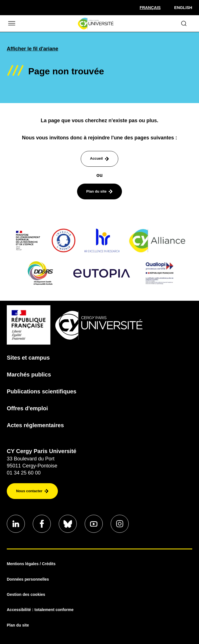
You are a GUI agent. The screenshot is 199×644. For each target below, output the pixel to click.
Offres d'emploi (27, 408)
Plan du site (18, 625)
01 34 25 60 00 (24, 473)
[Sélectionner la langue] (150, 8)
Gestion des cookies (26, 594)
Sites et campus (28, 358)
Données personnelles (28, 579)
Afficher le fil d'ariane (32, 49)
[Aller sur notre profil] (16, 524)
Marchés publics (29, 375)
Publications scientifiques (42, 391)
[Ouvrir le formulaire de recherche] (184, 24)
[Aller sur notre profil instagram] (120, 524)
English (183, 8)
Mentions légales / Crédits (31, 564)
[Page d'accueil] (96, 24)
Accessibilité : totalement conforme (40, 610)
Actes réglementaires (35, 425)
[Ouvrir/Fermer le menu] (11, 24)
